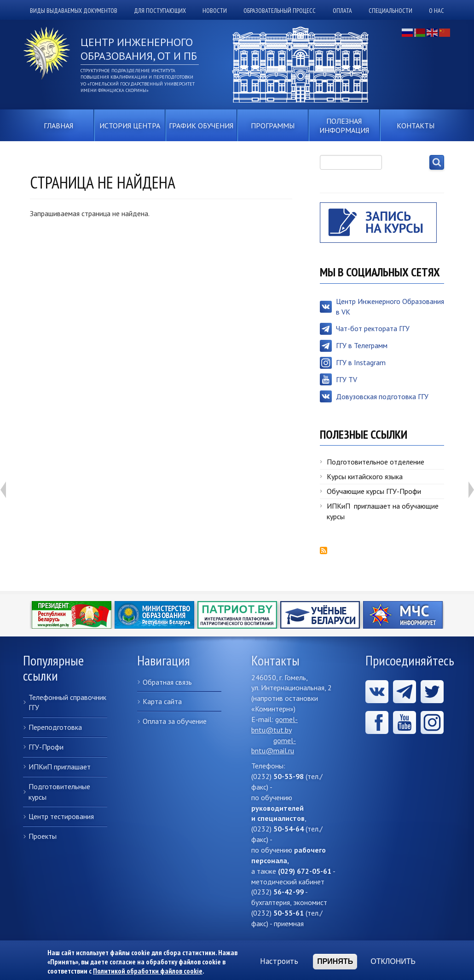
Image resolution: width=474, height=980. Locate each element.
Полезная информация (344, 126)
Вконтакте (377, 692)
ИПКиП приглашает (60, 767)
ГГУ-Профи (46, 747)
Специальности (390, 11)
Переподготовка (55, 727)
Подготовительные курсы (59, 792)
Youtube (405, 722)
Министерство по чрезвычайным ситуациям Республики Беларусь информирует (403, 615)
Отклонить (393, 962)
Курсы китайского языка (365, 476)
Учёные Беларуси (320, 615)
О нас (436, 11)
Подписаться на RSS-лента (324, 550)
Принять (335, 962)
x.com (432, 692)
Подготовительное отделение (376, 462)
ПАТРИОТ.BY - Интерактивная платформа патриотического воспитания (237, 615)
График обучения (201, 126)
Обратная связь (167, 682)
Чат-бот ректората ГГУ (373, 328)
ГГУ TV (347, 379)
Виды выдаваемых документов (74, 11)
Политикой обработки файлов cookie (148, 972)
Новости (215, 11)
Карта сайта (162, 701)
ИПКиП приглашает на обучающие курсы (383, 511)
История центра (130, 126)
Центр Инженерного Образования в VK (390, 307)
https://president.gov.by (72, 615)
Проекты (43, 836)
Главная (58, 126)
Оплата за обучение (175, 721)
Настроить (279, 963)
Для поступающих (160, 11)
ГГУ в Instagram (361, 362)
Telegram (405, 692)
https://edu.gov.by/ (154, 615)
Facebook (377, 722)
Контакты (416, 126)
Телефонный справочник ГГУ (67, 702)
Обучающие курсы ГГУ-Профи (374, 491)
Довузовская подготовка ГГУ (382, 396)
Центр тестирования (61, 816)
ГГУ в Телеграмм (362, 345)
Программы (273, 126)
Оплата (342, 11)
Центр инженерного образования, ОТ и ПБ (139, 49)
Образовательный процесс (280, 11)
